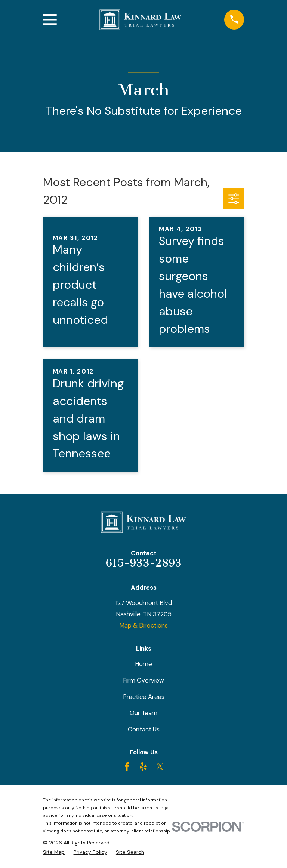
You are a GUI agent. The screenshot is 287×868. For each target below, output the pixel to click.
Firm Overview (143, 680)
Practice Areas (144, 697)
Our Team (143, 713)
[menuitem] (54, 852)
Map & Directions (143, 625)
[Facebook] (127, 766)
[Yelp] (143, 766)
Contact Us (144, 729)
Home (143, 664)
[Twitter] (160, 766)
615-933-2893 (144, 563)
